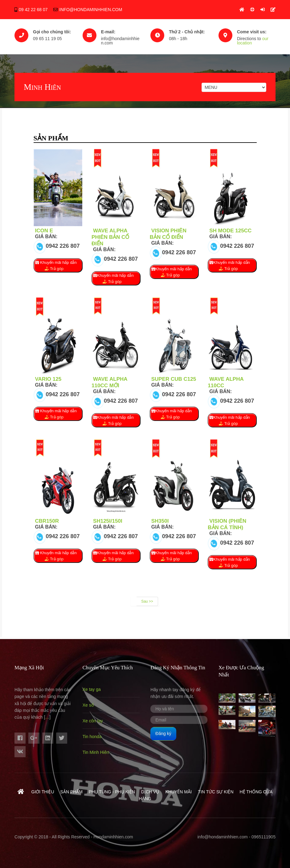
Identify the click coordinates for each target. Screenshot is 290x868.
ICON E (44, 231)
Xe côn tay (93, 721)
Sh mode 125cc (230, 231)
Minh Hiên (42, 87)
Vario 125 (48, 379)
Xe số (88, 705)
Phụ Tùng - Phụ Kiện (112, 792)
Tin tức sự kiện (216, 792)
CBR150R (47, 521)
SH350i (160, 521)
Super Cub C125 (174, 379)
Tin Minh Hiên (96, 752)
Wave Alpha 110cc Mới (109, 382)
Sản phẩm (71, 792)
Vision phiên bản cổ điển (168, 234)
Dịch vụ (150, 792)
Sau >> (147, 601)
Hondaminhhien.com (113, 837)
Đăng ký (163, 733)
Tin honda (92, 737)
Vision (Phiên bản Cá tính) (227, 524)
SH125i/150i (108, 521)
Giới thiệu (43, 792)
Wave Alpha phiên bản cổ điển (110, 237)
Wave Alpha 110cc (226, 382)
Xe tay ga (92, 689)
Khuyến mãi (178, 792)
